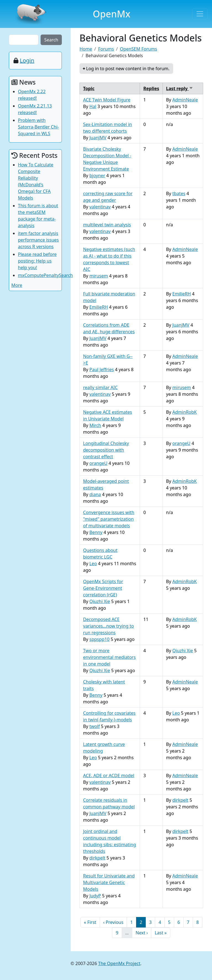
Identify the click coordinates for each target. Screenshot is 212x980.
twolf (95, 726)
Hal (93, 106)
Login (27, 60)
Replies (151, 88)
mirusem (99, 276)
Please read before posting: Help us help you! (37, 261)
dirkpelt (180, 800)
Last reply (180, 88)
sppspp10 (100, 639)
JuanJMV (98, 138)
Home (86, 49)
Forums (106, 49)
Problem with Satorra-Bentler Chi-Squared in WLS (39, 127)
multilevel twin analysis (107, 225)
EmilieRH (99, 307)
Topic (89, 88)
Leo (93, 564)
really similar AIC (100, 387)
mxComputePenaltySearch (45, 275)
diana (95, 494)
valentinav (100, 207)
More (17, 285)
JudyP (95, 896)
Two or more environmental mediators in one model (109, 657)
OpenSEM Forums (139, 49)
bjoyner (97, 175)
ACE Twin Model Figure (107, 100)
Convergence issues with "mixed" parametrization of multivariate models (109, 519)
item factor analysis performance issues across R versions (38, 240)
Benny (96, 532)
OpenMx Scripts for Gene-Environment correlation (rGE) (103, 588)
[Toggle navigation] (200, 14)
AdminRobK (184, 412)
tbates (179, 193)
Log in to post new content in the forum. (128, 69)
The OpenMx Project (119, 963)
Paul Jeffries (102, 370)
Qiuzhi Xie (100, 601)
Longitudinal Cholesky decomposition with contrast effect (106, 450)
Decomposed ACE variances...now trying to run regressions (108, 626)
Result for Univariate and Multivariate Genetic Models (109, 882)
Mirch (95, 425)
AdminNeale (185, 100)
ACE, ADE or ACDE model (109, 775)
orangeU (98, 463)
